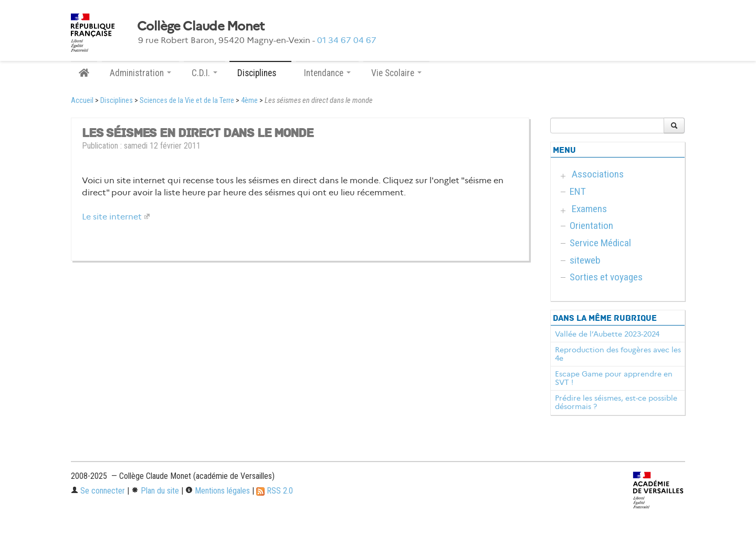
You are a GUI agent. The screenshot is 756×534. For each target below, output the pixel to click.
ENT (578, 191)
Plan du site (155, 491)
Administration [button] (140, 73)
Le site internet (112, 217)
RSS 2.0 (275, 491)
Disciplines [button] (260, 73)
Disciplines (117, 101)
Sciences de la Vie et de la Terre (187, 101)
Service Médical (600, 243)
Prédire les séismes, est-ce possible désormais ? (616, 402)
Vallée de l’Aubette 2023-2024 (607, 334)
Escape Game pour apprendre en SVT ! (614, 378)
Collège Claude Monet (201, 26)
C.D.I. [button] (204, 73)
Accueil (82, 101)
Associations (598, 174)
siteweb (585, 260)
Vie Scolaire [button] (396, 73)
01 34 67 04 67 (347, 40)
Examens (589, 209)
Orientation (591, 226)
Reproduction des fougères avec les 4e (618, 354)
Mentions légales (218, 491)
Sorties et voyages (606, 277)
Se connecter (98, 491)
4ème (249, 101)
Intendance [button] (327, 73)
